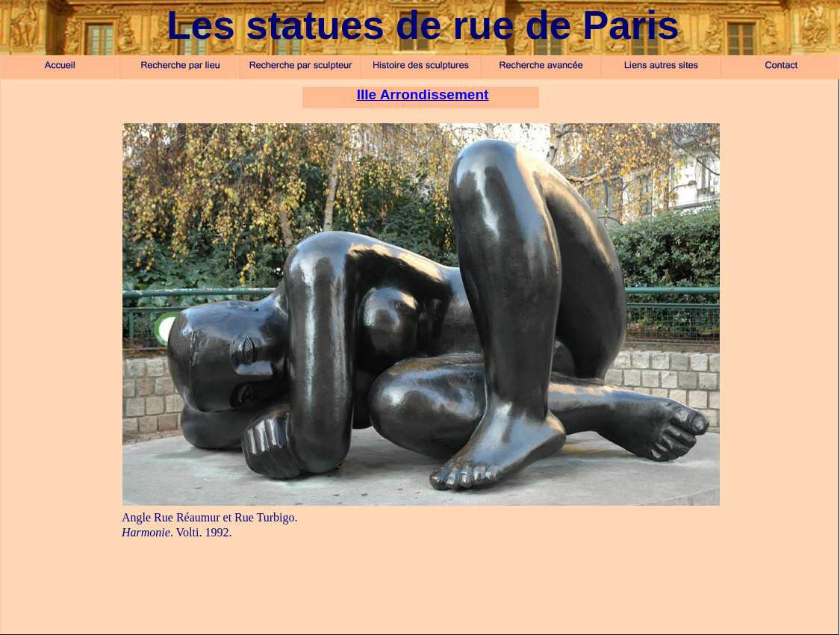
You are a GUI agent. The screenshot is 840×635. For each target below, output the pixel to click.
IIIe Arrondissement (423, 95)
